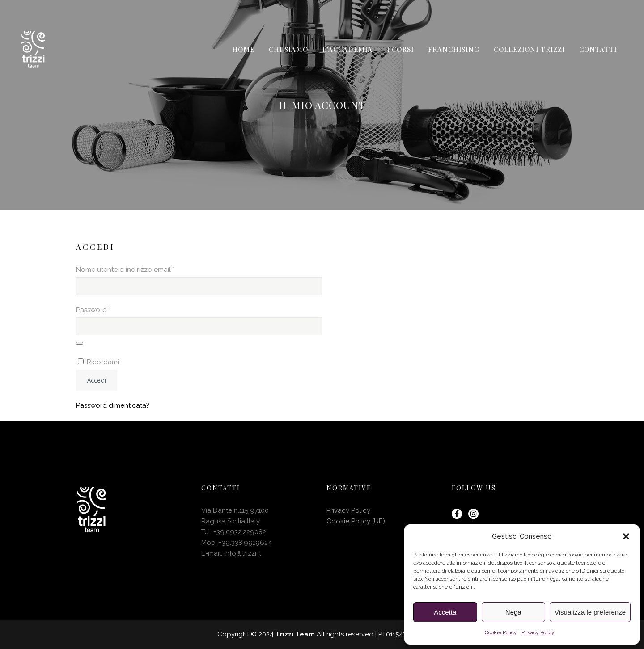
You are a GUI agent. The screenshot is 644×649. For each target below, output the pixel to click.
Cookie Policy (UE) (356, 521)
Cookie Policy (501, 632)
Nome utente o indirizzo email (140, 269)
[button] (626, 536)
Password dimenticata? (113, 405)
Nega (513, 612)
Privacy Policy (538, 632)
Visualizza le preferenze (590, 612)
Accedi (97, 380)
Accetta (445, 612)
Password (108, 309)
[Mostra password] (80, 343)
